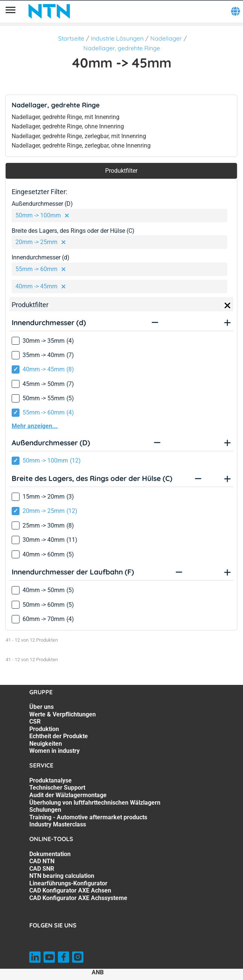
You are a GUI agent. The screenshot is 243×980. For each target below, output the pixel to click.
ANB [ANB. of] (98, 972)
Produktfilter (121, 171)
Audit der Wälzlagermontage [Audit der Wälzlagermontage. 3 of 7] (68, 795)
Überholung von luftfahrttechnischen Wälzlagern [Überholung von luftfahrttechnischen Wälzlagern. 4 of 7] (95, 803)
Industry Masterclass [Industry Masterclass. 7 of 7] (58, 824)
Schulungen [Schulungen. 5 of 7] (45, 810)
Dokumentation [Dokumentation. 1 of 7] (50, 854)
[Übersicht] (11, 11)
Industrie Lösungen (117, 38)
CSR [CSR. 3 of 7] (35, 721)
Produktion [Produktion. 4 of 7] (44, 729)
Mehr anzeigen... (35, 426)
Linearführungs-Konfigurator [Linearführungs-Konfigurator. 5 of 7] (68, 883)
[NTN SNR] (49, 11)
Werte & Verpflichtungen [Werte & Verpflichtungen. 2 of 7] (63, 714)
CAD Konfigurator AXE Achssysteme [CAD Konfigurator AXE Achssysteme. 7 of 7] (78, 898)
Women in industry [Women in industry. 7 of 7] (54, 751)
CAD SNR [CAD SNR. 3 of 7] (42, 869)
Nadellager (166, 38)
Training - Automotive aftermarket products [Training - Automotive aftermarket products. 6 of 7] (88, 817)
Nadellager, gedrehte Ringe (122, 48)
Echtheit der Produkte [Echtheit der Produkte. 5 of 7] (59, 736)
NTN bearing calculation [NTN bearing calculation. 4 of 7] (62, 876)
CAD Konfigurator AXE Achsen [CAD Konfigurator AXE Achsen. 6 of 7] (70, 890)
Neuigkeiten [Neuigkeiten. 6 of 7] (46, 744)
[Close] (228, 306)
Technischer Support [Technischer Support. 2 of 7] (57, 788)
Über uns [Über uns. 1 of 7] (42, 707)
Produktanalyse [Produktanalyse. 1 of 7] (51, 780)
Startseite (71, 38)
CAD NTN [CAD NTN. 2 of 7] (42, 861)
